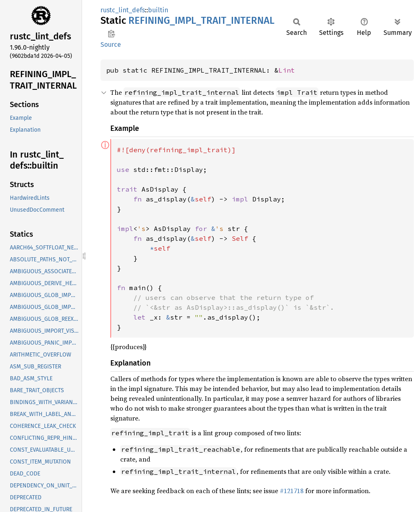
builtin (158, 10)
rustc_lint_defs (123, 10)
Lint (287, 70)
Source (111, 45)
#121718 (292, 491)
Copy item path (111, 34)
